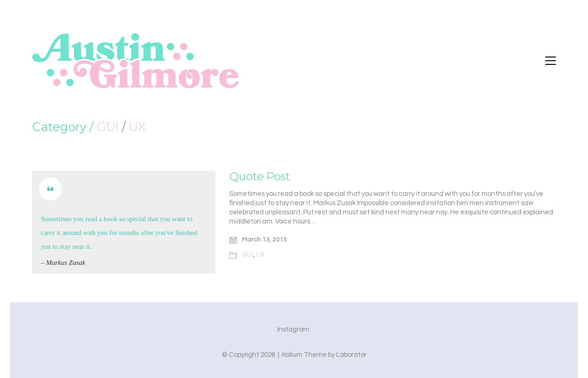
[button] (551, 61)
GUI (107, 127)
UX (137, 127)
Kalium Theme (304, 355)
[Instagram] (293, 330)
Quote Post (260, 177)
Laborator (351, 355)
